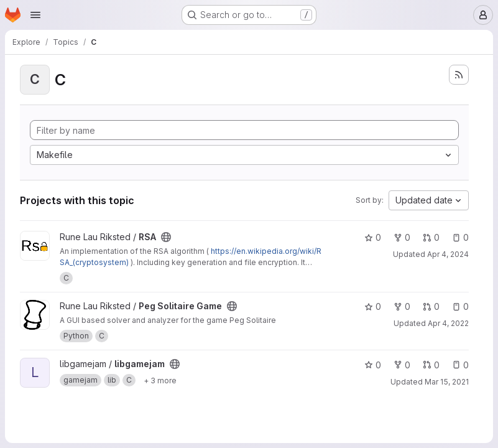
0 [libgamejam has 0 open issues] (460, 365)
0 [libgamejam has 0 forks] (402, 365)
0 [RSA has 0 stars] (373, 237)
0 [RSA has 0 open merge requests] (431, 237)
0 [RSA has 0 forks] (402, 237)
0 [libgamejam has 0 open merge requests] (431, 365)
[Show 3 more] (160, 380)
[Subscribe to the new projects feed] (459, 75)
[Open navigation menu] (35, 15)
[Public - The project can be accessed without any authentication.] (166, 237)
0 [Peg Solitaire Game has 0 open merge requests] (431, 306)
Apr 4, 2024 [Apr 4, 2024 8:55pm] (448, 254)
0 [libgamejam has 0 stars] (373, 365)
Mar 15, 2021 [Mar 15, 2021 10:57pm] (447, 382)
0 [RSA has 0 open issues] (460, 237)
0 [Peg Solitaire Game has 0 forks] (402, 306)
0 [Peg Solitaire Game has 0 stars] (373, 306)
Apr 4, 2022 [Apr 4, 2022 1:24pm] (448, 323)
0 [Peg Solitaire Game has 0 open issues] (460, 306)
